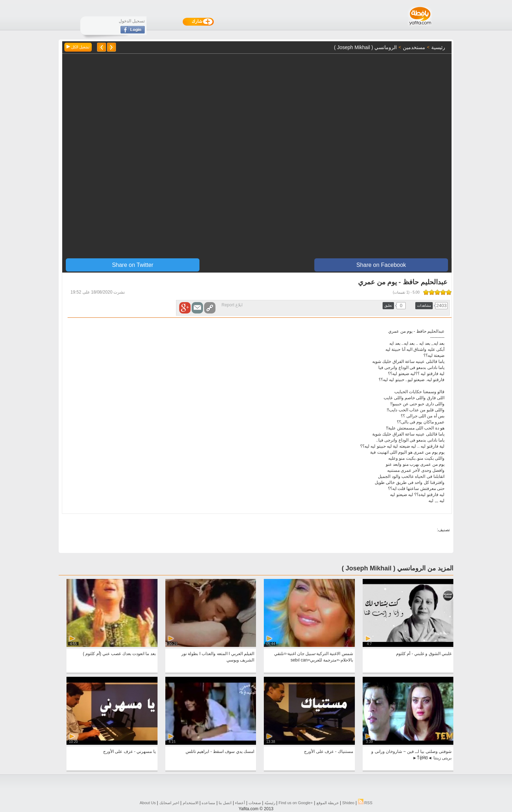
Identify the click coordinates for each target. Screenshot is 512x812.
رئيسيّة (270, 803)
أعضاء (240, 803)
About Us (148, 803)
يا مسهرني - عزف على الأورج (129, 752)
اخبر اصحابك (169, 803)
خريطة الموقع (328, 803)
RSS (365, 803)
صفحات (255, 803)
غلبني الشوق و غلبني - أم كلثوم (424, 654)
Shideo (348, 803)
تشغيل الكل (78, 47)
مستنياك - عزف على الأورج (328, 752)
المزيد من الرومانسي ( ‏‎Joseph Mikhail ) (398, 568)
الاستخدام (191, 803)
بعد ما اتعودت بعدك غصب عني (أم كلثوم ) (119, 654)
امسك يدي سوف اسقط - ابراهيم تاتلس (220, 752)
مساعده (208, 803)
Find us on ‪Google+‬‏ (296, 803)
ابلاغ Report (232, 305)
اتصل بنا (225, 803)
